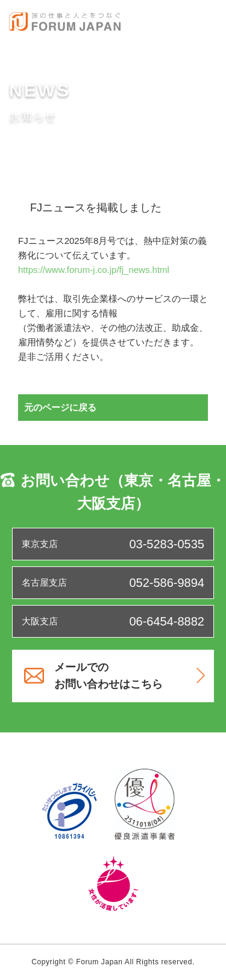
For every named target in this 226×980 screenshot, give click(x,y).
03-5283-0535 (167, 544)
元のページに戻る (60, 407)
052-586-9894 (167, 583)
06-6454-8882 (167, 621)
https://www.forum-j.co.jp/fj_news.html (94, 270)
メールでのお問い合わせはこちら (130, 676)
